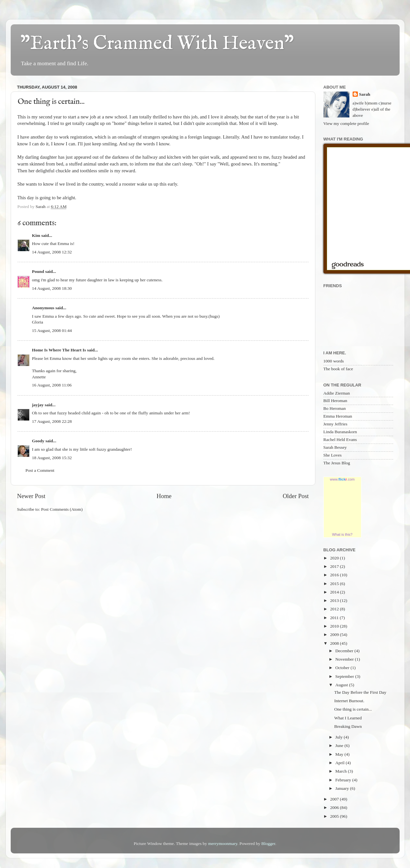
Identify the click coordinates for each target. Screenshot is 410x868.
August (342, 685)
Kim (36, 235)
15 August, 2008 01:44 (52, 330)
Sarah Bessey (335, 447)
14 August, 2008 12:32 (52, 252)
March (342, 771)
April (341, 763)
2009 (335, 635)
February (344, 780)
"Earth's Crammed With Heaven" (157, 44)
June (340, 746)
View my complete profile (346, 123)
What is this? (342, 534)
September (345, 676)
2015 (335, 584)
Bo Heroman (335, 408)
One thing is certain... (353, 709)
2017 (335, 566)
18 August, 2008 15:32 (52, 458)
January (343, 788)
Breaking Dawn (348, 726)
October (343, 668)
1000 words (334, 361)
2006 (335, 807)
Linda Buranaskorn (340, 432)
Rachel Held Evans (340, 440)
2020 (335, 558)
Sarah (365, 94)
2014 (335, 592)
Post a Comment (40, 470)
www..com (342, 479)
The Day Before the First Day (360, 692)
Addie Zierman (337, 393)
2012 (335, 609)
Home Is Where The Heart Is (59, 350)
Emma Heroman (338, 416)
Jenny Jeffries (335, 424)
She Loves (333, 455)
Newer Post (31, 496)
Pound (38, 271)
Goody (38, 441)
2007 (335, 799)
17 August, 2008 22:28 (52, 421)
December (345, 651)
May (340, 754)
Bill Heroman (335, 401)
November (345, 659)
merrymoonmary (223, 844)
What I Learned (348, 718)
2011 (335, 618)
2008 (335, 643)
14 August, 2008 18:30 (52, 288)
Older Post (296, 496)
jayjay (38, 405)
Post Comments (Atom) (62, 509)
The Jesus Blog (337, 463)
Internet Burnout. (349, 701)
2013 (335, 600)
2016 (335, 575)
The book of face (338, 369)
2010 (335, 626)
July (340, 737)
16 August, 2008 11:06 (52, 385)
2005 (335, 816)
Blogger (268, 844)
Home (164, 496)
